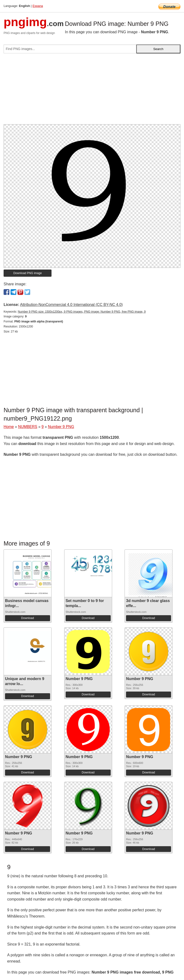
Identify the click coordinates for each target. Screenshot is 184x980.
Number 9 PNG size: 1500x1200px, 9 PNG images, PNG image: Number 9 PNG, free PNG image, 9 (82, 312)
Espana (38, 6)
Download (27, 618)
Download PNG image (28, 273)
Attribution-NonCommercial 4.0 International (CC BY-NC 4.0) (71, 305)
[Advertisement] (92, 91)
